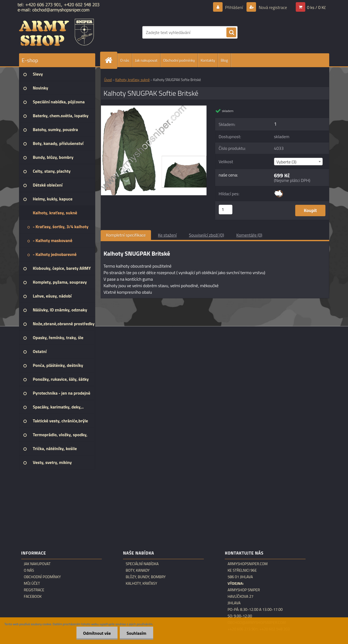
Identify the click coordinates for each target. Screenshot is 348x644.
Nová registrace (272, 7)
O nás (125, 60)
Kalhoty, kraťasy (141, 583)
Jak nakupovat (146, 60)
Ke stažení (167, 235)
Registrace (34, 590)
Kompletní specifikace (126, 235)
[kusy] (226, 210)
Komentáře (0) (249, 235)
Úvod (108, 80)
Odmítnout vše (97, 633)
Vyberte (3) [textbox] (287, 162)
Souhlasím (136, 633)
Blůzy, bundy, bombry (146, 577)
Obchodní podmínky (179, 60)
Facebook (33, 596)
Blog (224, 60)
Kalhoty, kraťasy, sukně (133, 80)
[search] (231, 33)
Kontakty (208, 60)
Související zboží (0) (206, 235)
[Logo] (56, 32)
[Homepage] (111, 60)
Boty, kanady (138, 570)
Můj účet (32, 583)
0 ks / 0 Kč (316, 7)
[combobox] (298, 162)
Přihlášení (234, 7)
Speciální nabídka (142, 564)
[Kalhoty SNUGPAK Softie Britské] (154, 108)
